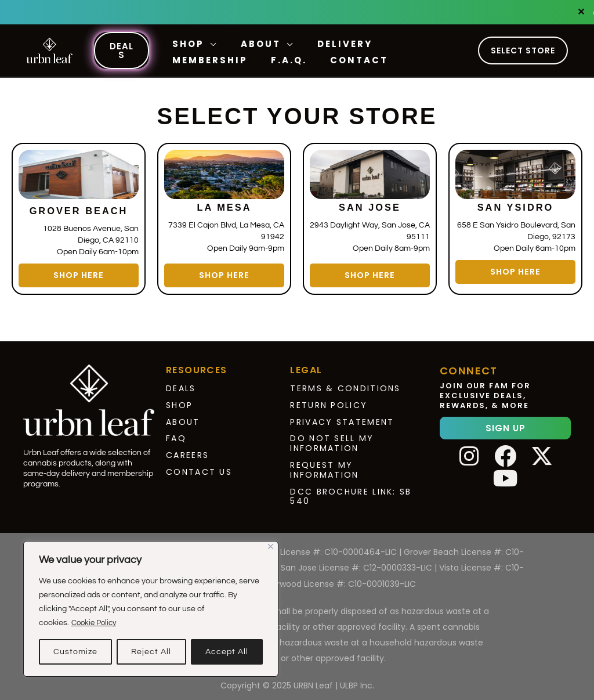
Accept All (227, 652)
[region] (151, 609)
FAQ (176, 433)
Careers (187, 450)
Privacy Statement (342, 416)
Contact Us (199, 467)
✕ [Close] (581, 12)
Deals (181, 383)
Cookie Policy (96, 623)
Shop (179, 399)
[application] (208, 44)
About (183, 416)
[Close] (271, 546)
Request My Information (324, 465)
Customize (75, 652)
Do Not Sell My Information (332, 438)
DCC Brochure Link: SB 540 (351, 491)
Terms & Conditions (345, 383)
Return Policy (329, 399)
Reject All (151, 652)
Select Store (523, 50)
